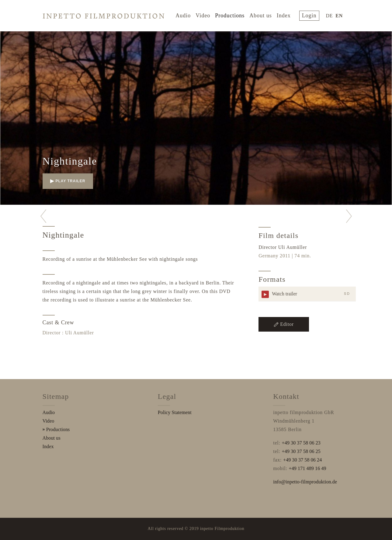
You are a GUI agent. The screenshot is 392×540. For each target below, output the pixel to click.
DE (330, 15)
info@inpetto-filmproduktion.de (305, 482)
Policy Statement (175, 412)
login (311, 15)
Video (206, 15)
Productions (233, 15)
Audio (186, 15)
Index (287, 15)
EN (339, 15)
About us (264, 15)
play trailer (68, 181)
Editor (284, 324)
